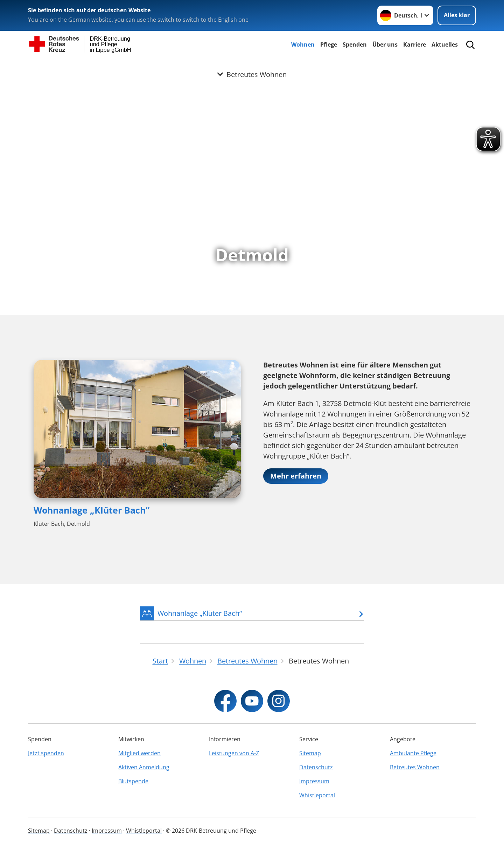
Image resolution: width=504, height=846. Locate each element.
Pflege (329, 44)
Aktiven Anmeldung (144, 767)
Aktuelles (445, 44)
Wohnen (303, 44)
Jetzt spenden (46, 753)
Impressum (314, 781)
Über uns (385, 44)
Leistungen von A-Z (234, 753)
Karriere (415, 44)
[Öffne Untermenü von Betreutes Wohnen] (252, 68)
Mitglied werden (139, 753)
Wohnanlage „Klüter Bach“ (92, 510)
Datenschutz (316, 767)
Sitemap (310, 753)
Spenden (355, 44)
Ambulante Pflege (413, 753)
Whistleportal (317, 795)
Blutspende (133, 781)
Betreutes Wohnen (415, 767)
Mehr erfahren (296, 476)
